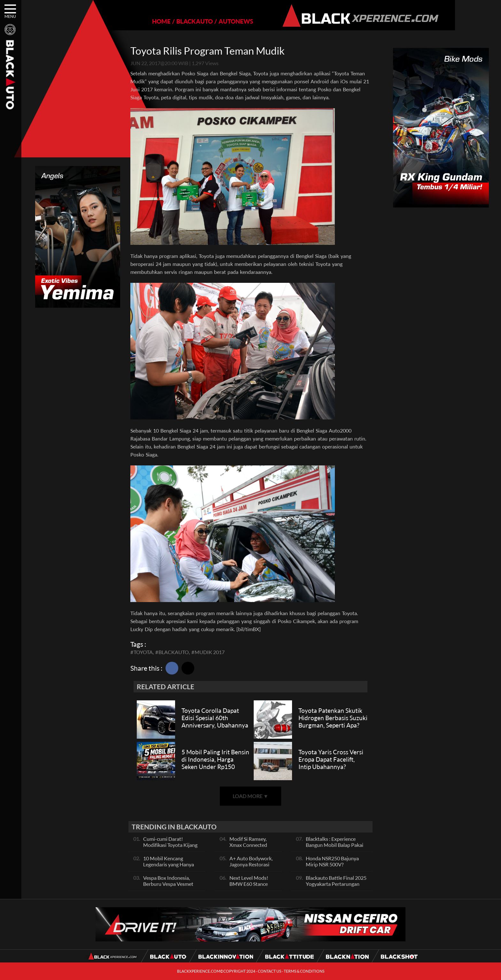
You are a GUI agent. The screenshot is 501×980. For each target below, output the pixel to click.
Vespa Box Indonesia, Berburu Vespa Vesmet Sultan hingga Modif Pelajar (168, 887)
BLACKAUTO (173, 21)
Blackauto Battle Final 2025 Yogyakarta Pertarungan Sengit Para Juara (336, 884)
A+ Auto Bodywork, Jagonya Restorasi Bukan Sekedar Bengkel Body (251, 867)
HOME (139, 21)
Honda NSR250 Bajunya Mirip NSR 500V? (332, 861)
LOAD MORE (250, 796)
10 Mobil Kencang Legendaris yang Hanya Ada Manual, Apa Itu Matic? (169, 867)
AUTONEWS (214, 21)
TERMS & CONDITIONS (304, 971)
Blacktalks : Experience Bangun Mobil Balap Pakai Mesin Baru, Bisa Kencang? (335, 845)
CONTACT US (270, 971)
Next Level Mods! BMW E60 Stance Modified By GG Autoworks (249, 887)
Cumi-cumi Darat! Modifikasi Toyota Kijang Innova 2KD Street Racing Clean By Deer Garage (171, 848)
